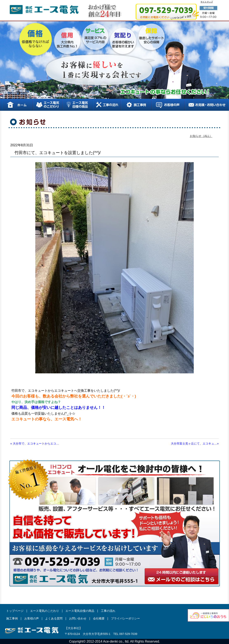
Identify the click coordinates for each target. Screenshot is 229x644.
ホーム (17, 105)
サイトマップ (207, 2)
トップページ (15, 611)
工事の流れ (107, 105)
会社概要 (99, 618)
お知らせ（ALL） (201, 136)
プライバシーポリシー (125, 618)
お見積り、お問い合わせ (206, 105)
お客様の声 (168, 105)
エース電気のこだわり (47, 105)
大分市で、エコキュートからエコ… (35, 443)
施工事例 (136, 105)
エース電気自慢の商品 (77, 105)
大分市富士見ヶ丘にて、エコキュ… (195, 443)
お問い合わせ (78, 618)
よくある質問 (54, 618)
